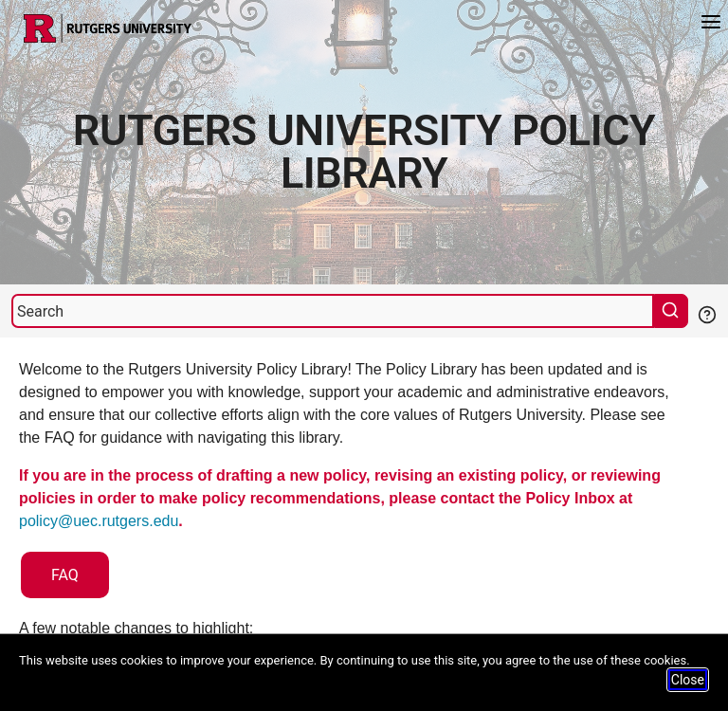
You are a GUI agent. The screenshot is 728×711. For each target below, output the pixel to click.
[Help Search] (706, 313)
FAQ (65, 575)
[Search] (333, 311)
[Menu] (711, 24)
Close (688, 680)
